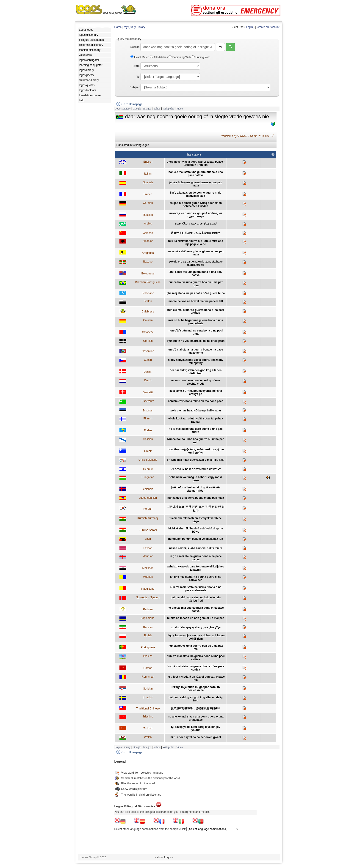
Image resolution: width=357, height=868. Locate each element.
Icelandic (148, 489)
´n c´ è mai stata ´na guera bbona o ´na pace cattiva (196, 668)
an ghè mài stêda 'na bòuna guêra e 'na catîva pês (196, 578)
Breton (148, 301)
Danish (148, 372)
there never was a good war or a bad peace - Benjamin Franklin (196, 163)
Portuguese (148, 647)
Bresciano (148, 293)
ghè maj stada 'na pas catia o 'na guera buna (196, 293)
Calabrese (148, 312)
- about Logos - (164, 857)
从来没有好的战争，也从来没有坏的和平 (196, 233)
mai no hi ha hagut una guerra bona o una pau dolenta (196, 322)
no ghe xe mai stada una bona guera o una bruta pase (196, 718)
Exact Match (140, 57)
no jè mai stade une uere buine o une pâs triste (196, 430)
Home (118, 27)
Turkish (148, 728)
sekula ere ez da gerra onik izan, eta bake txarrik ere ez (196, 263)
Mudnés (148, 577)
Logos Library (123, 109)
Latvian (148, 548)
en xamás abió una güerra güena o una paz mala (196, 253)
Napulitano (148, 589)
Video (180, 109)
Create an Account (268, 27)
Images (147, 109)
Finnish (148, 419)
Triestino (148, 717)
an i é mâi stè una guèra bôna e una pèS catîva (196, 274)
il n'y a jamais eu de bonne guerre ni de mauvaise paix (196, 194)
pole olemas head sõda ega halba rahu (196, 411)
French (148, 194)
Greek (148, 451)
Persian (148, 627)
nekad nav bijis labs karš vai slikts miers (196, 548)
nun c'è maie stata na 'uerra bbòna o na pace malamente (196, 589)
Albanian (148, 241)
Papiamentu (148, 618)
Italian (148, 174)
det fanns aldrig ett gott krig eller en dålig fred (196, 699)
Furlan (148, 430)
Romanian (148, 677)
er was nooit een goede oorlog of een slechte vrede (196, 382)
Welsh (148, 737)
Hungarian (148, 477)
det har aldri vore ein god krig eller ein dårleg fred (196, 599)
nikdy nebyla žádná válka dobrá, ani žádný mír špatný (196, 361)
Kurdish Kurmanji (148, 518)
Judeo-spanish (148, 498)
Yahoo (157, 109)
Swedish (148, 697)
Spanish (148, 182)
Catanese (148, 332)
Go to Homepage (132, 104)
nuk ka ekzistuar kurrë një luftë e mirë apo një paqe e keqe (196, 243)
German (148, 203)
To (138, 77)
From (136, 66)
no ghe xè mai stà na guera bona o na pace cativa (196, 609)
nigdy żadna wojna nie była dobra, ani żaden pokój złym (196, 637)
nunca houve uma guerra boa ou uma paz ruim (196, 284)
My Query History (134, 27)
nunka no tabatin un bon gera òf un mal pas (196, 618)
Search (135, 47)
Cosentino (148, 351)
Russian (148, 215)
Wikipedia (168, 109)
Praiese (148, 656)
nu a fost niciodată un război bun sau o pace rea (196, 678)
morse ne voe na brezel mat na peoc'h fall (196, 301)
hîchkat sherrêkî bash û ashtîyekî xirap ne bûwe (196, 530)
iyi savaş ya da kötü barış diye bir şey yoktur (196, 728)
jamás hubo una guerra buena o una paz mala (196, 184)
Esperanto (148, 401)
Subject (134, 87)
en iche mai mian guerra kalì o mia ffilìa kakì (196, 460)
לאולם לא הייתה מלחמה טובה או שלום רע (196, 469)
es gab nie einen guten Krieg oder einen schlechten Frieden (196, 205)
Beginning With (180, 57)
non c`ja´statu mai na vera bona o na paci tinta (196, 332)
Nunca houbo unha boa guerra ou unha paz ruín (196, 441)
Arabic (148, 224)
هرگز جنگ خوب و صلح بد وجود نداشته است (196, 627)
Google (137, 109)
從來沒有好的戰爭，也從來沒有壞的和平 (196, 708)
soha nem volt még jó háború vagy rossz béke (196, 479)
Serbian (148, 689)
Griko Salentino (148, 460)
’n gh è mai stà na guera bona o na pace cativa (196, 558)
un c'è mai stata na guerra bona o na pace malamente (196, 351)
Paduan (148, 609)
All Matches (159, 57)
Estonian (148, 411)
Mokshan (148, 568)
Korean (148, 509)
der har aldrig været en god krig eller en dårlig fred (196, 372)
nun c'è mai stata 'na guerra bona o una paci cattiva (196, 658)
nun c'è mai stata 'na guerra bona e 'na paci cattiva (196, 312)
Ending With (201, 57)
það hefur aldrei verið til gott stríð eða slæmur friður (196, 489)
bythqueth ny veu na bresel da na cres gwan (196, 341)
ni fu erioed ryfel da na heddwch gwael (196, 737)
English (148, 162)
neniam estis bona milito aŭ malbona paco (196, 401)
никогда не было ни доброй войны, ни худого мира (196, 215)
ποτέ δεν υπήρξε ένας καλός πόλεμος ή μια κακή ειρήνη (196, 451)
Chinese (148, 233)
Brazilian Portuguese (148, 282)
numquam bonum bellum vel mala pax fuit (196, 539)
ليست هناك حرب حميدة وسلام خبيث (196, 224)
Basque (148, 262)
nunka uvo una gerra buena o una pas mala (196, 498)
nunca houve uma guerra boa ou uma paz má (196, 647)
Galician (148, 439)
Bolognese (148, 274)
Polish (148, 635)
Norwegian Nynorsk (148, 597)
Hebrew (148, 469)
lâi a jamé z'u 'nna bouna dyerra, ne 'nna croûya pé (196, 392)
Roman (148, 668)
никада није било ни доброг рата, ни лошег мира (196, 689)
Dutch (148, 381)
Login (249, 27)
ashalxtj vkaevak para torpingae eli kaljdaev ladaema (196, 568)
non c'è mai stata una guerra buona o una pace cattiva (196, 174)
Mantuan (148, 556)
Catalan (148, 320)
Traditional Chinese (148, 709)
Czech (148, 360)
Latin (148, 539)
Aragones (148, 253)
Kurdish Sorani (148, 530)
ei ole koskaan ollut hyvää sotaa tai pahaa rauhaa (196, 420)
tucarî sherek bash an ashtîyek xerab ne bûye (196, 520)
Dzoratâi (148, 392)
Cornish (148, 341)
